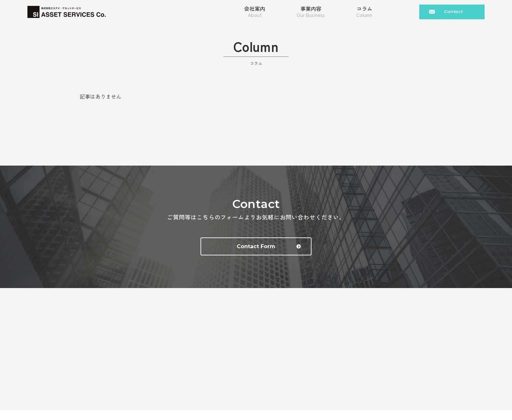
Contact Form (269, 246)
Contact (454, 12)
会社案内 (255, 12)
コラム (364, 12)
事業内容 (311, 12)
